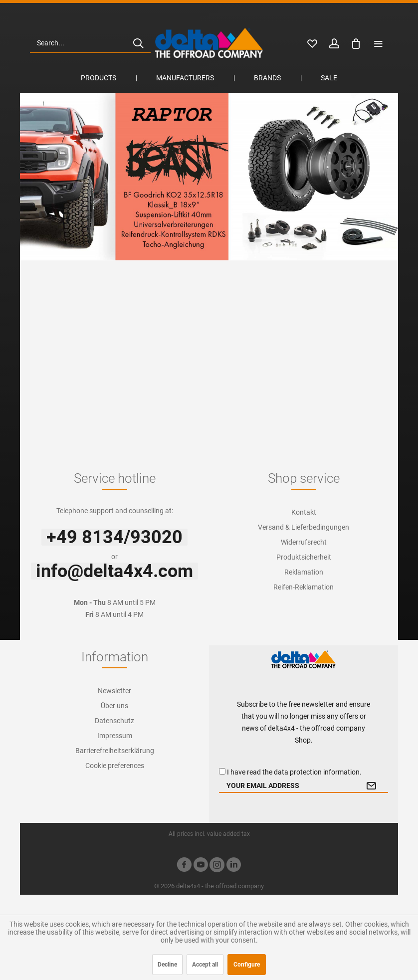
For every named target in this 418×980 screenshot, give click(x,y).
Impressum (115, 736)
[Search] (138, 43)
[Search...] (90, 43)
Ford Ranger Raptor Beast (209, 177)
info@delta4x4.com (114, 571)
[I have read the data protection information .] (222, 771)
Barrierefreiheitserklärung (115, 751)
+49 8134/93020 (114, 537)
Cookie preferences (115, 766)
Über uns (114, 706)
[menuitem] (90, 43)
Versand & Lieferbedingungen (304, 527)
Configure (247, 965)
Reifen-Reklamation (304, 587)
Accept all (205, 965)
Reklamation (304, 572)
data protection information (317, 772)
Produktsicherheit (304, 557)
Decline (167, 965)
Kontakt (304, 512)
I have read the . (294, 772)
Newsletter (114, 691)
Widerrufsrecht (304, 542)
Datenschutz (114, 721)
